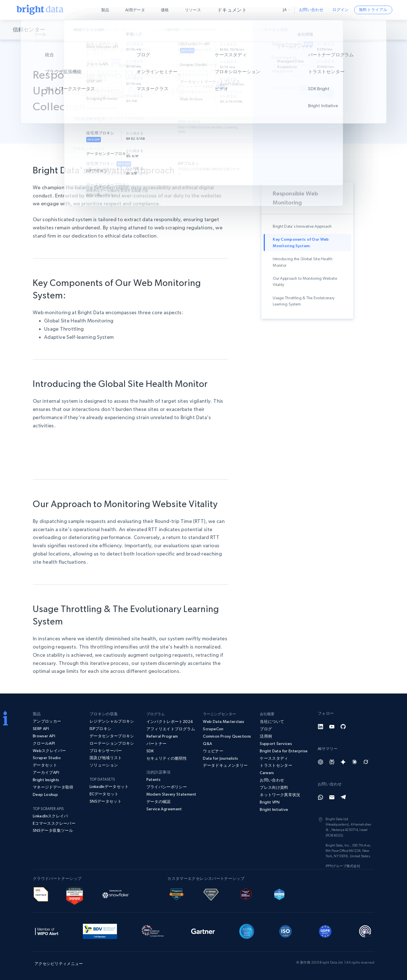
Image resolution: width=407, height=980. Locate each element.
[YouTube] (332, 727)
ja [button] (287, 10)
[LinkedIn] (321, 727)
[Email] (332, 797)
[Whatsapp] (321, 797)
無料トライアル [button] (373, 10)
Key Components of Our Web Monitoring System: (301, 242)
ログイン (340, 10)
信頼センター (30, 30)
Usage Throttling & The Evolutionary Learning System (304, 301)
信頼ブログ (293, 29)
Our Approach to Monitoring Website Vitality (305, 281)
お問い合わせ (311, 10)
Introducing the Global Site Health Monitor (303, 262)
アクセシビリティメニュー (59, 964)
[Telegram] (343, 797)
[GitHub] (343, 727)
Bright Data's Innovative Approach (302, 226)
